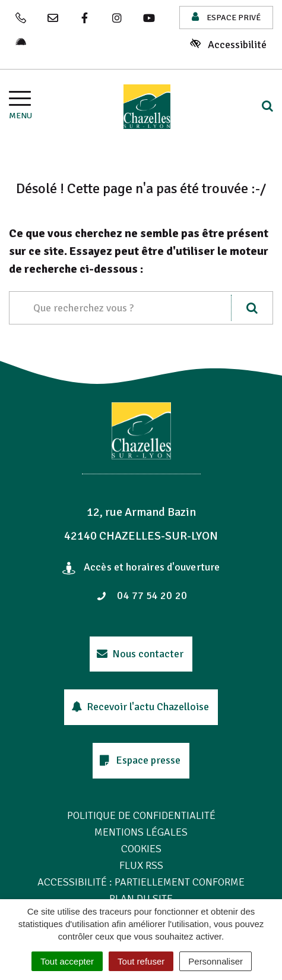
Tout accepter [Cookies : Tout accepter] (67, 961)
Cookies (141, 849)
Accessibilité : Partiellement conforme (141, 882)
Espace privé (226, 17)
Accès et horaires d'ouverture (141, 567)
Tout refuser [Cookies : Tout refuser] (141, 961)
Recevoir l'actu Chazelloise (140, 707)
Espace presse (140, 760)
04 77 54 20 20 (142, 595)
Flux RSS (141, 865)
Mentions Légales (141, 832)
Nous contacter (140, 654)
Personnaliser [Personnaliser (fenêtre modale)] (216, 961)
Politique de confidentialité (141, 815)
